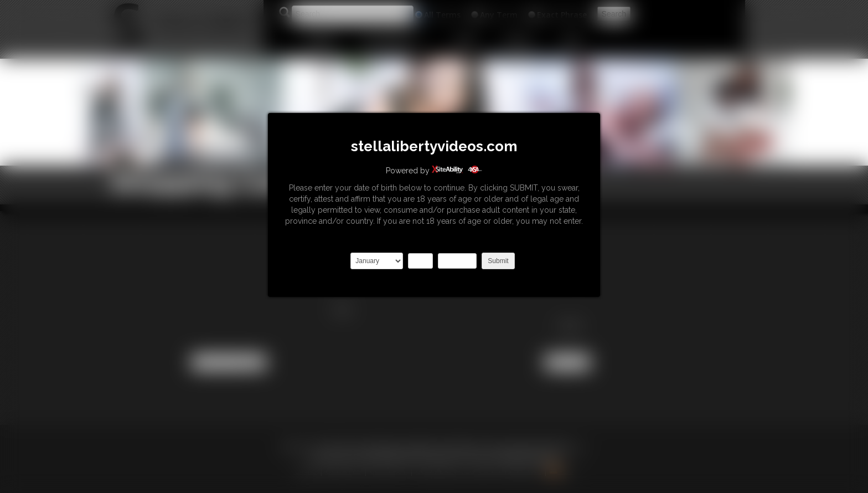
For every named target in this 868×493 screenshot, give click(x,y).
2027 (457, 261)
